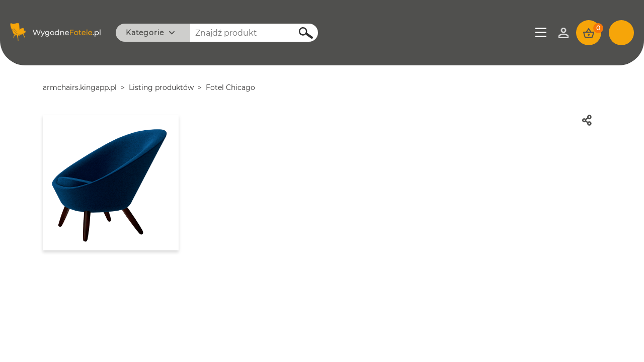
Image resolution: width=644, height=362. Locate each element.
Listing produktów (161, 87)
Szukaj (300, 33)
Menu (542, 33)
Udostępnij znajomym (592, 120)
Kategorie (145, 33)
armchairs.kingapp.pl (80, 87)
